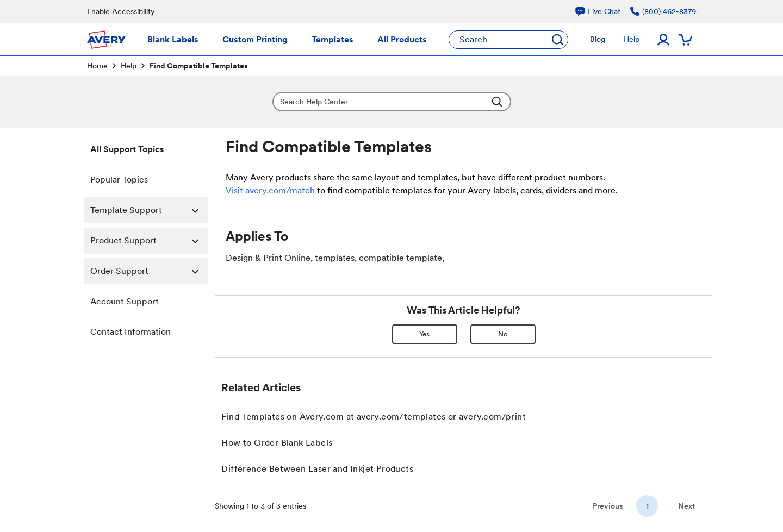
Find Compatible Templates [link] (199, 66)
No (503, 334)
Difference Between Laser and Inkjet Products (317, 469)
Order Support (149, 271)
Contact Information (130, 332)
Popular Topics (119, 180)
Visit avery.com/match (270, 190)
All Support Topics (127, 149)
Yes (424, 334)
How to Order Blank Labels (277, 443)
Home (97, 66)
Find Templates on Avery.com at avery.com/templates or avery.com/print (374, 417)
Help (129, 66)
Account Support (125, 301)
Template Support (149, 210)
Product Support (149, 241)
